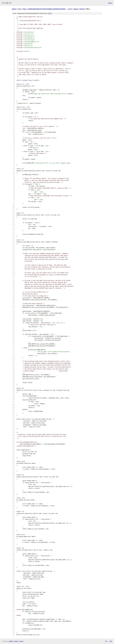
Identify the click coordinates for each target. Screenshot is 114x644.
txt (106, 641)
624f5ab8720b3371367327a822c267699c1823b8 (47, 9)
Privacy (16, 641)
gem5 (14, 9)
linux (25, 9)
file (50, 13)
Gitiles (11, 641)
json (111, 641)
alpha (76, 9)
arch (70, 9)
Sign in (110, 3)
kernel (82, 9)
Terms (21, 641)
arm (20, 9)
